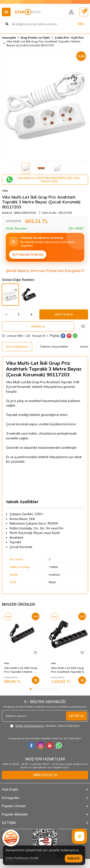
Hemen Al (38, 326)
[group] (45, 105)
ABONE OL (76, 716)
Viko (5, 191)
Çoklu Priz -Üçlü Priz (69, 38)
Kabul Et (74, 858)
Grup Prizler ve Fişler (35, 38)
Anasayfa (9, 38)
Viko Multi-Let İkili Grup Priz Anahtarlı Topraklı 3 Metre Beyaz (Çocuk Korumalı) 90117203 (43, 43)
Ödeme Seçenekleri (54, 346)
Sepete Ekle (64, 314)
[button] (31, 689)
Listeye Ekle (13, 336)
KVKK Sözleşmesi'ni (30, 726)
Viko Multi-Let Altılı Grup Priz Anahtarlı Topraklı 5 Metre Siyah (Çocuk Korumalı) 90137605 (67, 670)
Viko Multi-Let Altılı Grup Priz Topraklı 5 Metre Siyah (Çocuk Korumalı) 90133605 (21, 670)
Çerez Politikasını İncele (22, 858)
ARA (81, 24)
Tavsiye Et (36, 336)
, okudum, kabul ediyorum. (45, 726)
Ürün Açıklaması (17, 346)
